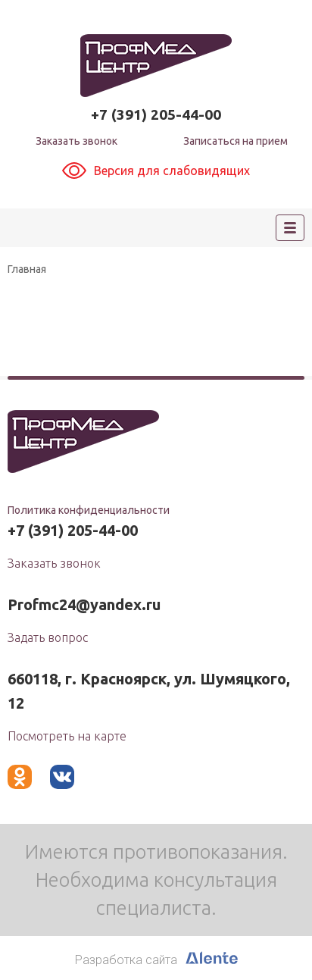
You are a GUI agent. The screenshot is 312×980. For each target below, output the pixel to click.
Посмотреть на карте (67, 736)
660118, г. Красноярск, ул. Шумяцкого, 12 (149, 691)
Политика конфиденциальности (89, 510)
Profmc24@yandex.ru (84, 604)
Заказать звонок (76, 141)
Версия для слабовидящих (156, 171)
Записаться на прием (236, 141)
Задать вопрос (48, 637)
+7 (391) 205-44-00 (156, 114)
